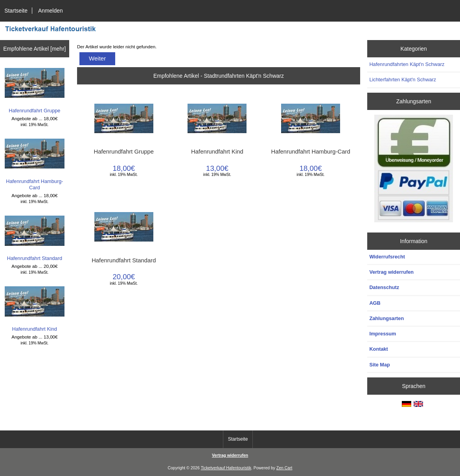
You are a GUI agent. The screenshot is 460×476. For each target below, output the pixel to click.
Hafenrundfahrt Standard (35, 238)
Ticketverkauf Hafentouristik (226, 468)
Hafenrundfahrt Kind (35, 309)
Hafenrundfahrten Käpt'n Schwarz (407, 64)
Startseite (16, 11)
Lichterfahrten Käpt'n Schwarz (403, 80)
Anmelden (51, 11)
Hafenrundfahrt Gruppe (35, 91)
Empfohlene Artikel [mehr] (34, 49)
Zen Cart (284, 468)
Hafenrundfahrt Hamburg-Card (35, 165)
